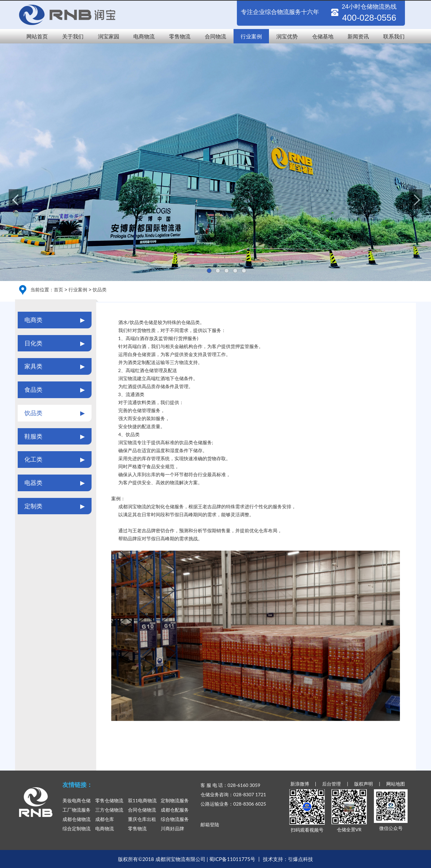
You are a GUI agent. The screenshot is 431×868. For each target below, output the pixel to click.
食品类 (55, 390)
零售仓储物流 (109, 800)
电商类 (55, 320)
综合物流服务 (175, 819)
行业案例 (251, 36)
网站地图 (396, 784)
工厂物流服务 (77, 810)
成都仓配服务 (175, 810)
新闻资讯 (358, 36)
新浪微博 (300, 784)
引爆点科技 (301, 859)
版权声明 (364, 784)
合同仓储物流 (142, 810)
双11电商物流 (142, 800)
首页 (58, 290)
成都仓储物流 (77, 819)
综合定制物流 (77, 828)
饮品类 (100, 290)
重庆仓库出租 (142, 819)
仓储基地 (323, 36)
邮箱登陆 (210, 824)
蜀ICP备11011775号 (232, 859)
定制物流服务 (175, 800)
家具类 (55, 366)
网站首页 (37, 36)
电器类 (55, 483)
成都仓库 (105, 819)
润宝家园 (109, 36)
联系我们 (394, 36)
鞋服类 (55, 437)
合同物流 (215, 36)
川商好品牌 (172, 828)
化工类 (55, 460)
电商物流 (144, 36)
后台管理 (331, 784)
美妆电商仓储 (77, 800)
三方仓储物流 (109, 810)
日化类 (55, 343)
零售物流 (180, 36)
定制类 (55, 506)
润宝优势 (287, 36)
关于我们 (73, 36)
